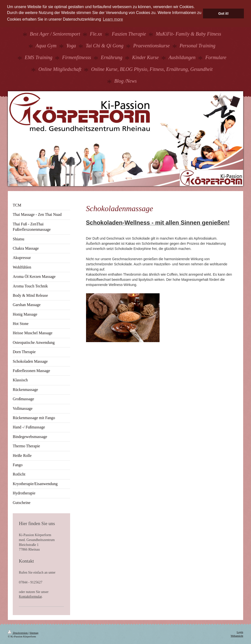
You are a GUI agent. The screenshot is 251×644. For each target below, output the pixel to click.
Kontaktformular (30, 597)
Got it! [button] (224, 13)
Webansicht (237, 636)
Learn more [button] (113, 19)
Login (240, 632)
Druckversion (18, 633)
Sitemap (34, 633)
